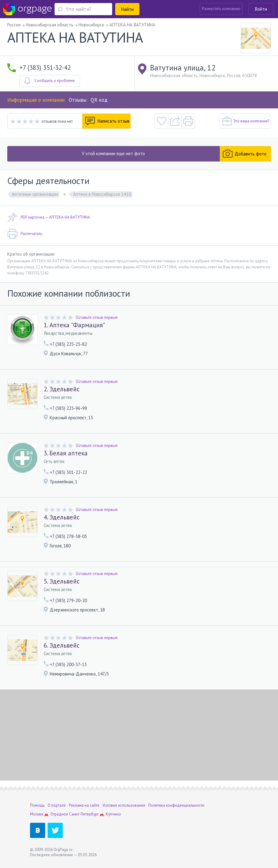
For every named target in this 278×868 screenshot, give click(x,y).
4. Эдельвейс (62, 517)
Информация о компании (36, 100)
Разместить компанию (221, 9)
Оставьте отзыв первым (97, 317)
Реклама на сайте (84, 805)
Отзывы (78, 100)
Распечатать (25, 234)
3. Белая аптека (66, 453)
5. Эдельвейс (62, 581)
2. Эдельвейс (62, 389)
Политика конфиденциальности (176, 805)
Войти (261, 9)
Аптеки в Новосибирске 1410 (102, 194)
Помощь (37, 805)
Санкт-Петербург (84, 814)
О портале (57, 805)
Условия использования (124, 805)
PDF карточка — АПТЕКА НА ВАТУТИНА (49, 217)
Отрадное (59, 814)
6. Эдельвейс (62, 645)
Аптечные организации (35, 194)
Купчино (113, 814)
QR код (99, 100)
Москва (37, 814)
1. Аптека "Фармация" (74, 325)
